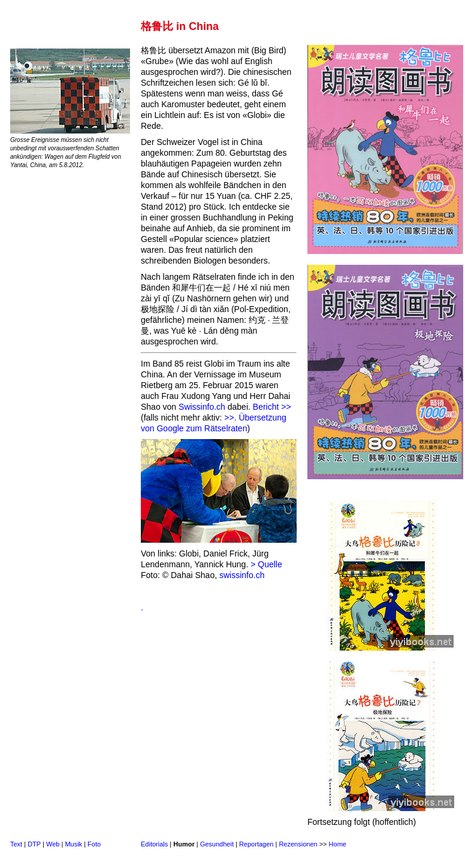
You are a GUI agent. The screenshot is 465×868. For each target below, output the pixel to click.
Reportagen (256, 844)
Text (16, 844)
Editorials (154, 844)
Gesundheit (217, 844)
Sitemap (371, 844)
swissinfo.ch (242, 575)
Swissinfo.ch (202, 407)
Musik (73, 844)
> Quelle (266, 564)
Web (53, 844)
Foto (94, 844)
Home (338, 844)
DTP (34, 844)
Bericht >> (272, 407)
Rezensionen (298, 844)
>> (229, 418)
